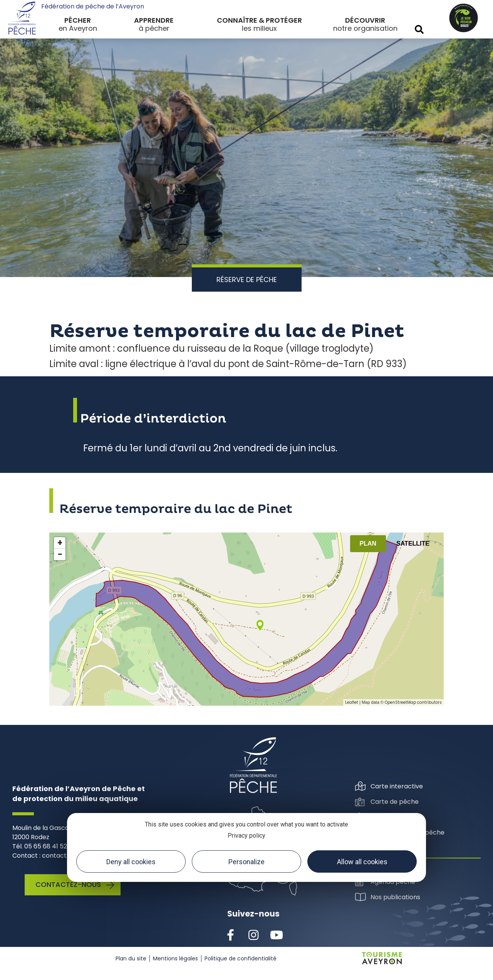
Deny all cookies (131, 862)
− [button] (60, 554)
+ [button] (60, 543)
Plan (368, 543)
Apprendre (154, 20)
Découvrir (365, 20)
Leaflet (352, 702)
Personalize (246, 862)
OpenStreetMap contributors (413, 702)
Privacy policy (246, 836)
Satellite (413, 543)
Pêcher (78, 20)
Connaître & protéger (259, 20)
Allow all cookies (362, 862)
